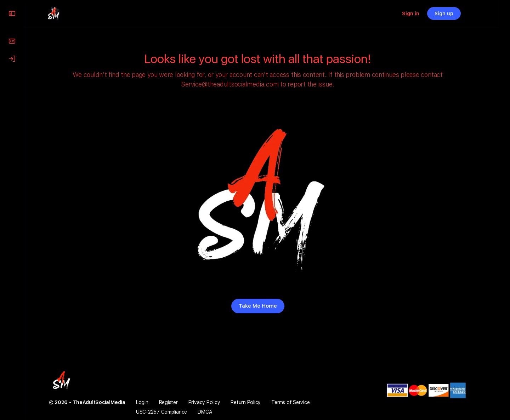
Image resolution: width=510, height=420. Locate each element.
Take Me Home (267, 306)
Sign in (426, 13)
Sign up (459, 13)
